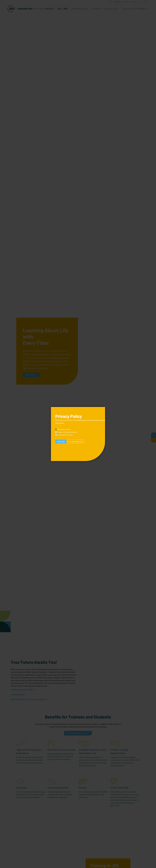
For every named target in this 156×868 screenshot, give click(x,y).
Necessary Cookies (64, 429)
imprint (61, 423)
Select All (61, 441)
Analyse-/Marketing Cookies (67, 432)
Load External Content (65, 435)
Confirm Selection (76, 441)
